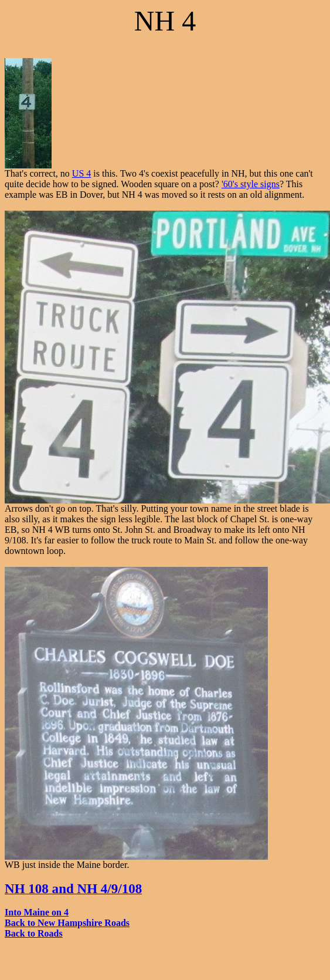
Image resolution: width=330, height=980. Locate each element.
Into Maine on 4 (37, 912)
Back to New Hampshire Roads (67, 923)
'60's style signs (251, 184)
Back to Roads (34, 933)
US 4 (81, 173)
